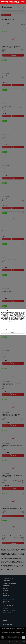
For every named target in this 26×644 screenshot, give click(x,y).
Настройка (13, 332)
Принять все (13, 327)
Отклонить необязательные (13, 330)
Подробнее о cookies (13, 322)
